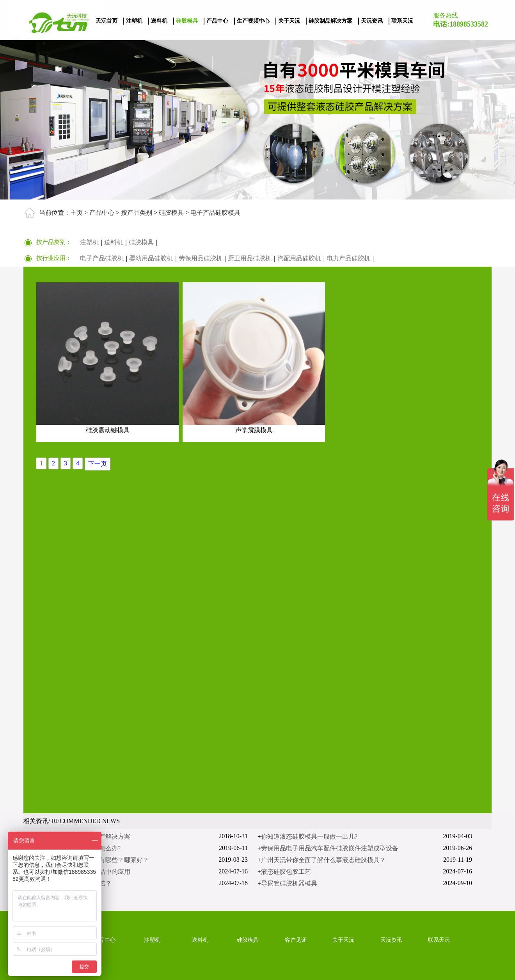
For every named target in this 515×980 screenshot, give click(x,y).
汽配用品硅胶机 (299, 258)
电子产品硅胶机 (102, 258)
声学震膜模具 (254, 430)
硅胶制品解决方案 (330, 21)
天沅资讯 (372, 21)
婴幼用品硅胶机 (151, 258)
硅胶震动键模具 (108, 430)
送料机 (159, 21)
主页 (76, 212)
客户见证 (296, 940)
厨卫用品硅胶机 (250, 258)
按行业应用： (54, 258)
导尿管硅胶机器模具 (289, 883)
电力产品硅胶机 (348, 258)
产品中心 (217, 21)
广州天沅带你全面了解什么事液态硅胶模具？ (323, 860)
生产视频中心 (253, 21)
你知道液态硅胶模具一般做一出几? (309, 837)
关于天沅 (289, 21)
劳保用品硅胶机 (201, 258)
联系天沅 (402, 21)
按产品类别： (54, 242)
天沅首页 (107, 21)
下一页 (98, 464)
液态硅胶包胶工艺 (286, 872)
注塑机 (134, 21)
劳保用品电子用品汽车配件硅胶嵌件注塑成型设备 (330, 848)
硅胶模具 (187, 21)
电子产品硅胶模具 (215, 212)
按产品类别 (136, 212)
